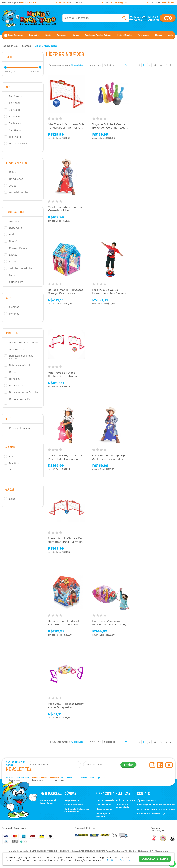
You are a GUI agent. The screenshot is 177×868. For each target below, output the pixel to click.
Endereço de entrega (103, 815)
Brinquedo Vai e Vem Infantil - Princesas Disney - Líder (110, 624)
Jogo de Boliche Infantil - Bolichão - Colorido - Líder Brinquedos (109, 128)
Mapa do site (162, 851)
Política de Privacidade (122, 806)
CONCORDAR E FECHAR (155, 859)
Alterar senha (104, 805)
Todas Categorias (16, 35)
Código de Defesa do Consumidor (77, 810)
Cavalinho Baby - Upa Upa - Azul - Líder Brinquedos (110, 457)
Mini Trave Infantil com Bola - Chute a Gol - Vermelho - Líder (66, 128)
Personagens (143, 35)
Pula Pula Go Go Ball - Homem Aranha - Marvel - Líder (109, 293)
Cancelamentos (74, 805)
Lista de (155, 18)
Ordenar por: (94, 65)
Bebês (48, 35)
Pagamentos (72, 800)
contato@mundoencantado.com (156, 805)
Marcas (158, 35)
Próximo (171, 65)
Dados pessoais (105, 800)
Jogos (76, 35)
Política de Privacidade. (120, 860)
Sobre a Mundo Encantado (48, 802)
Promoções (34, 35)
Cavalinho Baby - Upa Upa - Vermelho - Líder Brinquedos (66, 210)
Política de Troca (125, 800)
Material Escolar (125, 35)
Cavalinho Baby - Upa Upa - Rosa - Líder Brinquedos (66, 457)
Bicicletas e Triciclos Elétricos (98, 35)
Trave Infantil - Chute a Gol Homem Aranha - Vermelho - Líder (66, 542)
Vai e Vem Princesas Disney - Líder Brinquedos (66, 706)
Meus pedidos (104, 809)
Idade (170, 35)
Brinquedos (62, 35)
